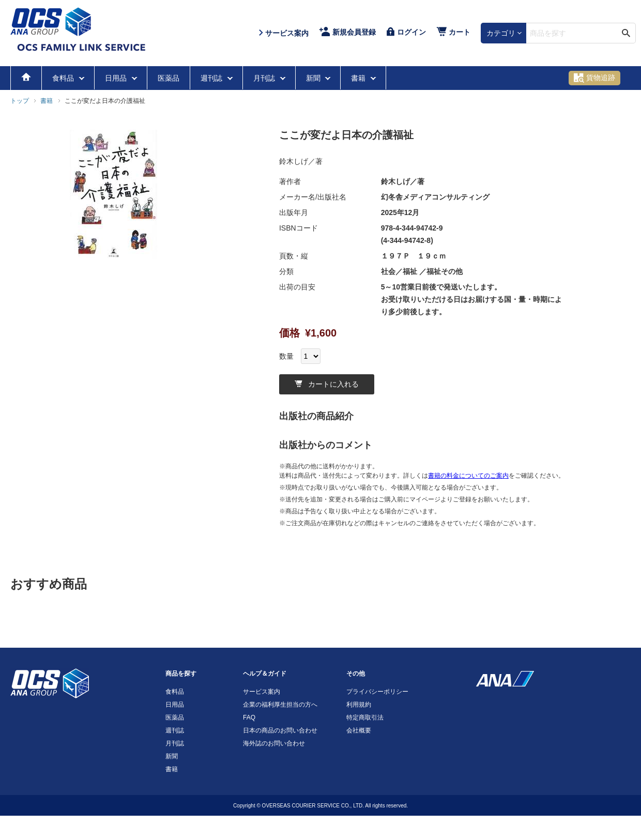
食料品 (64, 78)
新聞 (314, 78)
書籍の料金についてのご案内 (468, 476)
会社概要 (359, 730)
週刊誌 (212, 78)
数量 (286, 356)
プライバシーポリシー (377, 692)
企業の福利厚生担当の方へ (280, 705)
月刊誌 (265, 78)
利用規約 (359, 705)
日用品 (117, 78)
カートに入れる (327, 384)
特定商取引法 (365, 717)
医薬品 (169, 78)
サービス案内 (262, 692)
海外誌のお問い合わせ (274, 743)
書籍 (359, 78)
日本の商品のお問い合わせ (280, 730)
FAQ (249, 717)
